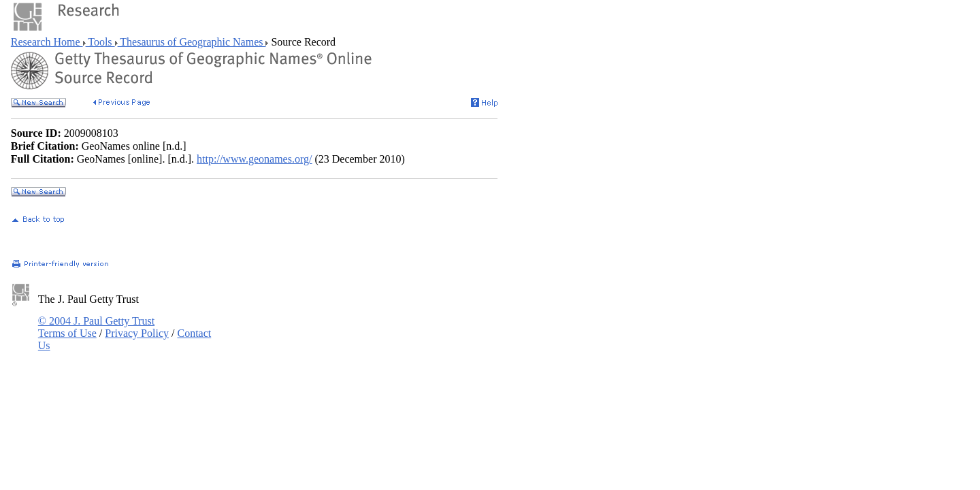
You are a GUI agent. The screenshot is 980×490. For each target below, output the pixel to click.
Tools (100, 42)
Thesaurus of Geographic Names (192, 42)
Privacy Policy (137, 333)
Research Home (47, 42)
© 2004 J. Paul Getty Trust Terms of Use (96, 327)
